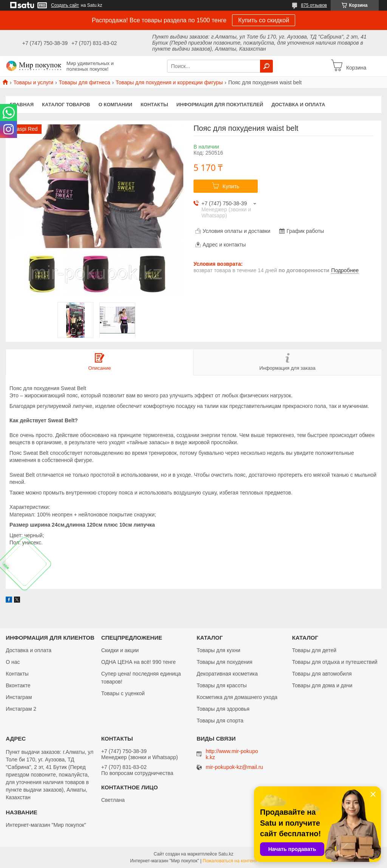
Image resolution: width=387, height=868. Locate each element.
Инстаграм (19, 697)
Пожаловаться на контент (230, 861)
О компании (115, 105)
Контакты (154, 105)
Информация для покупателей (220, 105)
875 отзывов (314, 5)
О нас (13, 662)
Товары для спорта (220, 721)
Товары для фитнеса (85, 82)
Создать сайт (65, 5)
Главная (22, 105)
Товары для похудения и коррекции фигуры (169, 82)
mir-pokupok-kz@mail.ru (234, 767)
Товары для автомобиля (322, 674)
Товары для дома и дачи (322, 685)
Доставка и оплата (298, 105)
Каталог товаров (66, 105)
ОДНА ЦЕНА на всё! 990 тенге (139, 662)
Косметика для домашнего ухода (237, 697)
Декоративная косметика (227, 674)
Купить (231, 186)
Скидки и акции (120, 650)
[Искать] (266, 66)
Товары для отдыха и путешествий (335, 662)
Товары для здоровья (223, 709)
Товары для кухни (218, 650)
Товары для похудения (224, 662)
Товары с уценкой (123, 693)
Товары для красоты (222, 685)
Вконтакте (18, 685)
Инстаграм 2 (21, 709)
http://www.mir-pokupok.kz (232, 754)
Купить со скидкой (264, 20)
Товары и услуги (33, 82)
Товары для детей (314, 650)
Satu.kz (226, 854)
